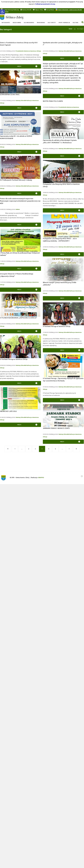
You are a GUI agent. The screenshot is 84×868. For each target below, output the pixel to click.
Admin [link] (18, 209)
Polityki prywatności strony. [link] (45, 4)
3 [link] (35, 449)
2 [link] (29, 449)
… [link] (22, 449)
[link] (2, 12)
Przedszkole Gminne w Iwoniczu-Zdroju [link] (28, 51)
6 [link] (55, 449)
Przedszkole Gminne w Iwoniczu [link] (69, 107)
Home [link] (71, 29)
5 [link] (49, 449)
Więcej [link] (19, 66)
